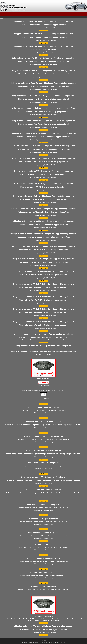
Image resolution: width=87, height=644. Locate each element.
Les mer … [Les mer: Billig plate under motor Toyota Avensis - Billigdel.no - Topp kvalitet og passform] (43, 143)
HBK (61, 643)
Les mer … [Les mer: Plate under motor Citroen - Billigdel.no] (43, 541)
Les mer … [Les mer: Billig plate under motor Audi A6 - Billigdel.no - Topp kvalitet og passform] (43, 55)
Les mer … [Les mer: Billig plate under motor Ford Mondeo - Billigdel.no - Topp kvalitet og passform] (43, 92)
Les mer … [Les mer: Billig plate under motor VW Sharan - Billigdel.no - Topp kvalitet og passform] (43, 168)
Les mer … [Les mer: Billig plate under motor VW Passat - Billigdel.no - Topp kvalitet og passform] (43, 268)
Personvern (43, 640)
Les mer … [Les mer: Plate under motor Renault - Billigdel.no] (43, 569)
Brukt (58, 643)
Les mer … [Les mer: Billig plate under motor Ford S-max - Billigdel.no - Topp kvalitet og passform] (43, 105)
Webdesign (25, 643)
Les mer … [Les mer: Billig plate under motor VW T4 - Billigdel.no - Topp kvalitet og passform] (43, 193)
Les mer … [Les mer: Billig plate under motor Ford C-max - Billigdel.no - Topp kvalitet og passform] (43, 67)
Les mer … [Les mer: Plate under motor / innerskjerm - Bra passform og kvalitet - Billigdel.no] (43, 343)
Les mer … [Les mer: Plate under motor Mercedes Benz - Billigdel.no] (43, 447)
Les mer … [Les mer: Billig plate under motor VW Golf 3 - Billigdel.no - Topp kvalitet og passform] (43, 281)
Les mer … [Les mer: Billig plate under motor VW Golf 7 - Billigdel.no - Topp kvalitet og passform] (43, 293)
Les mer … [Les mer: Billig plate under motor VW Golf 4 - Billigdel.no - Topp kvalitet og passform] (43, 331)
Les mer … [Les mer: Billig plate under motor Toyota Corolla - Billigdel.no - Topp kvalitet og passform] (43, 155)
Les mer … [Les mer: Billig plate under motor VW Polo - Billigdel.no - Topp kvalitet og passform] (43, 205)
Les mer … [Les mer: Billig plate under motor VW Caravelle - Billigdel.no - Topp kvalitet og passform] (43, 218)
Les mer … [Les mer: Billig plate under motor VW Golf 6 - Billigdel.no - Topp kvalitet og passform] (43, 306)
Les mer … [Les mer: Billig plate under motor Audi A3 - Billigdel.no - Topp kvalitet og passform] (43, 31)
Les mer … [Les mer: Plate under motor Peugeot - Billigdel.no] (43, 515)
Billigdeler (53, 643)
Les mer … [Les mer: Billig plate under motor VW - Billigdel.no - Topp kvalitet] (43, 486)
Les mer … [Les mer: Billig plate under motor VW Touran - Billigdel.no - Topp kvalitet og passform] (43, 256)
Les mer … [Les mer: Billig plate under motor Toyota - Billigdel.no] (43, 433)
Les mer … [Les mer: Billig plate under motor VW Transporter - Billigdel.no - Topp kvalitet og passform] (43, 243)
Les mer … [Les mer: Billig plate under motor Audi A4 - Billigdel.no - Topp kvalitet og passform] (43, 43)
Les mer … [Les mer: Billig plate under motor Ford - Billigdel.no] (43, 460)
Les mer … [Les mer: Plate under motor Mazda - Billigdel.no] (43, 555)
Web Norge (35, 643)
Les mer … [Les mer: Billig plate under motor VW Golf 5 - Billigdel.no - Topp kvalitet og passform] (43, 318)
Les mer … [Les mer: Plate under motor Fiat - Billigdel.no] (43, 583)
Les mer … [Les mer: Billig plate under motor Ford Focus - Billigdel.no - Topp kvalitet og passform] (43, 130)
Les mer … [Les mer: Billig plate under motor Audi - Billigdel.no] (43, 501)
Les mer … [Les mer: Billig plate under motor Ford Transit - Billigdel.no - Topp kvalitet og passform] (43, 80)
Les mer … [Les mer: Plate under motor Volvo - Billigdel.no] (43, 474)
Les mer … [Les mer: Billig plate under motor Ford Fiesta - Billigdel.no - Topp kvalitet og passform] (43, 117)
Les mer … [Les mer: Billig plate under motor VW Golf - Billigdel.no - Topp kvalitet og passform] (43, 635)
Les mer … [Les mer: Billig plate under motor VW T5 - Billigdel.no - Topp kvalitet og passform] (43, 180)
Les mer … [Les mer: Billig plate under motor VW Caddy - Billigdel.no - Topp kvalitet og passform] (43, 230)
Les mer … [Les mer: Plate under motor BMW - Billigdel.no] (43, 418)
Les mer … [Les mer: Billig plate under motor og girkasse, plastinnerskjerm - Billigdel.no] (43, 404)
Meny (1, 18)
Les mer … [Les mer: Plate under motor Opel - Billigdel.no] (43, 529)
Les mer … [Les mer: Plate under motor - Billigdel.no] (43, 623)
